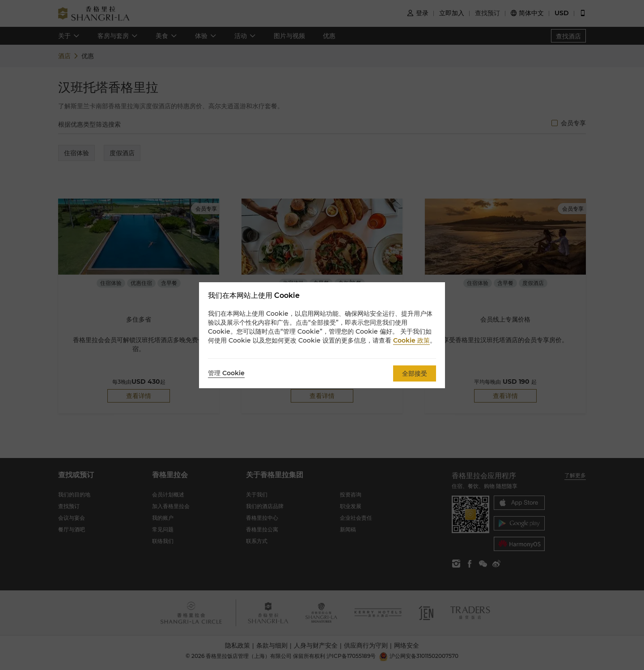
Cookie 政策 (411, 340)
